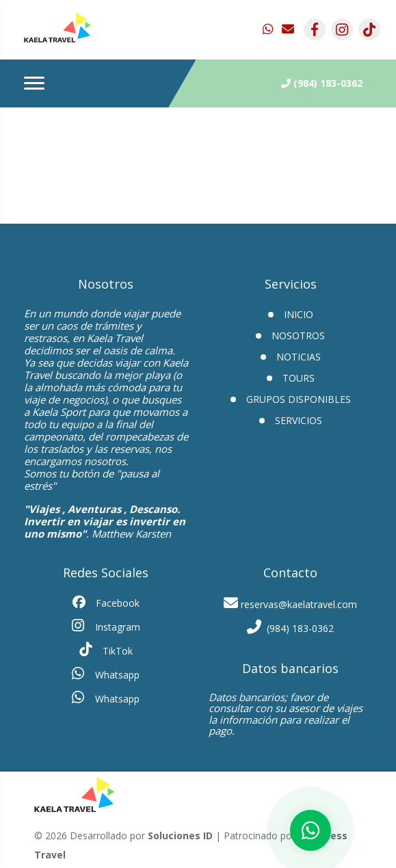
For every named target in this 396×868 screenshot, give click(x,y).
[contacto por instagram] (342, 29)
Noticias (299, 357)
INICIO (299, 314)
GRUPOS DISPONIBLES (299, 399)
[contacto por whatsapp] (269, 29)
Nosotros (298, 336)
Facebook (106, 603)
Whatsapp (106, 674)
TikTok (106, 650)
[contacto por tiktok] (369, 29)
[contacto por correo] (289, 29)
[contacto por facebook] (315, 29)
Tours (299, 378)
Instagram (106, 626)
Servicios (299, 420)
